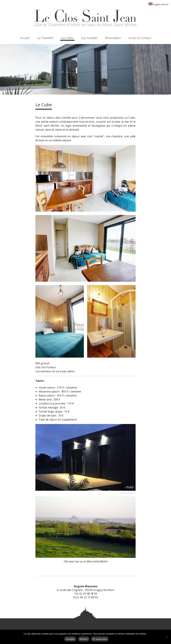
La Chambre (45, 38)
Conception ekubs (127, 493)
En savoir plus (100, 639)
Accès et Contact (140, 38)
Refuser (84, 639)
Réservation (113, 38)
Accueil (25, 38)
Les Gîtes (67, 38)
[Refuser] (167, 637)
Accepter (70, 639)
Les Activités (89, 38)
